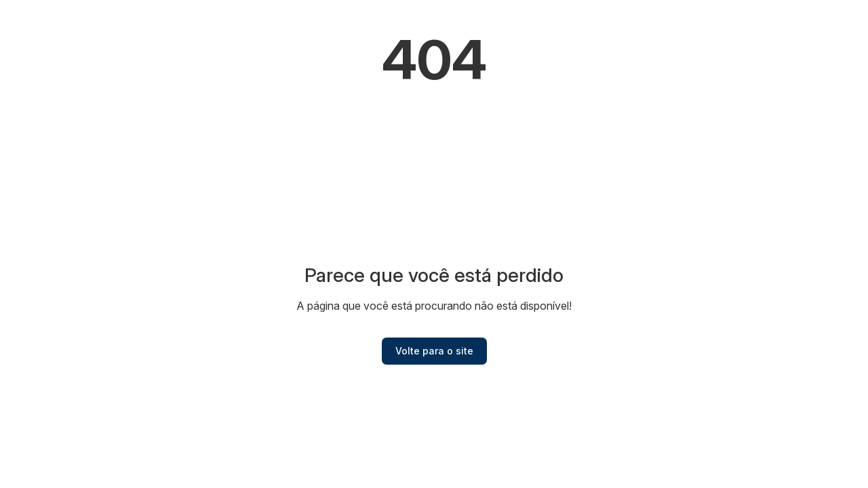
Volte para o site (434, 351)
